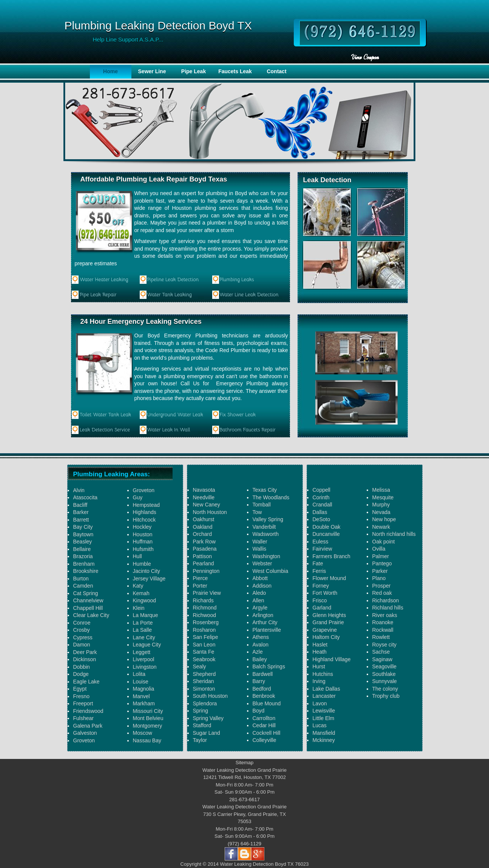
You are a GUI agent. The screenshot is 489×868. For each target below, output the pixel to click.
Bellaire (82, 549)
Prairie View (207, 593)
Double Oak (327, 527)
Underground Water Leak (175, 415)
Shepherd (204, 674)
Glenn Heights (329, 615)
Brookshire (86, 571)
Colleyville (265, 740)
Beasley (83, 542)
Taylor (200, 740)
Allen (258, 600)
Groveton (84, 740)
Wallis (260, 549)
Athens (261, 637)
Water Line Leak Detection (249, 295)
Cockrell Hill (267, 733)
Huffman (143, 542)
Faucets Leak (235, 71)
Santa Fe (204, 652)
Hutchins (323, 674)
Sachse (381, 652)
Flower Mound (329, 578)
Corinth (321, 497)
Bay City (83, 527)
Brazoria (83, 556)
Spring (201, 711)
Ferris (319, 571)
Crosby (82, 630)
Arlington (263, 615)
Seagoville (385, 666)
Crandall (322, 505)
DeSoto (322, 519)
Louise (141, 682)
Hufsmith (143, 549)
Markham (144, 703)
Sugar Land (207, 733)
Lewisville (324, 711)
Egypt (80, 689)
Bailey (260, 659)
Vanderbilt (264, 527)
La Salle (143, 630)
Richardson (386, 600)
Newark (381, 527)
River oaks (385, 615)
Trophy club (386, 696)
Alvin (79, 490)
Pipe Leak (194, 71)
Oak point (384, 542)
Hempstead (147, 505)
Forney (321, 586)
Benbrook (264, 696)
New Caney (207, 505)
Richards (203, 600)
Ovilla (379, 549)
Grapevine (325, 630)
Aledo (259, 593)
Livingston (145, 667)
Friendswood (88, 711)
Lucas (320, 725)
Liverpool (144, 659)
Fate (318, 563)
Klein (139, 608)
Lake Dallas (326, 689)
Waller (260, 542)
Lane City (144, 637)
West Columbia (271, 571)
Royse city (385, 645)
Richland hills (388, 608)
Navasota (204, 490)
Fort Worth (325, 593)
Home (110, 71)
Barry (259, 681)
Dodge (81, 674)
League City (147, 645)
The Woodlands (271, 497)
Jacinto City (147, 571)
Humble (142, 564)
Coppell (322, 490)
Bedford (262, 689)
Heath (320, 652)
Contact (276, 71)
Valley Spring (268, 519)
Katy (138, 586)
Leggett (142, 652)
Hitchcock (144, 520)
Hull (137, 556)
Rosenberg (206, 622)
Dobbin (82, 667)
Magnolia (144, 689)
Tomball (262, 505)
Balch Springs (269, 666)
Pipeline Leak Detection (173, 279)
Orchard (203, 534)
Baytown (83, 534)
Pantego (382, 563)
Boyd (259, 711)
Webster (262, 563)
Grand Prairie (328, 622)
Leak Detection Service (105, 430)
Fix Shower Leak (238, 415)
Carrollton (264, 718)
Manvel (141, 696)
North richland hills (394, 534)
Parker (380, 571)
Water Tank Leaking (169, 295)
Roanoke (383, 622)
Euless (321, 542)
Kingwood (145, 600)
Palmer (381, 556)
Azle (258, 652)
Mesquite (383, 497)
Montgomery (148, 726)
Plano (379, 578)
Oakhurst (204, 519)
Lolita (139, 674)
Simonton (204, 689)
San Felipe (206, 637)
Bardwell (263, 674)
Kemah (141, 593)
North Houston (210, 512)
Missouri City (148, 711)
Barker (81, 512)
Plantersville (267, 630)
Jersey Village (149, 579)
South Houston (211, 696)
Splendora (205, 703)
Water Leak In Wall (169, 430)
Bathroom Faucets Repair (248, 430)
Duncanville (326, 534)
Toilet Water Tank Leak (106, 415)
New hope (384, 519)
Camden (83, 586)
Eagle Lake (86, 682)
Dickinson (85, 659)
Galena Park (88, 726)
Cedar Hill (264, 725)
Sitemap (245, 763)
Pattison (203, 556)
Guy (138, 497)
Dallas (320, 512)
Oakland (203, 527)
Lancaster (324, 696)
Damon (82, 645)
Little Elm (324, 718)
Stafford (202, 725)
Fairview (322, 549)
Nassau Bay (147, 740)
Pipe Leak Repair (98, 295)
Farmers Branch (332, 556)
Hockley (142, 527)
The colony (385, 689)
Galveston (85, 733)
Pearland (204, 563)
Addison (262, 586)
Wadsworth (266, 534)
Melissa (381, 490)
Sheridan (204, 681)
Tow (257, 512)
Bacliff (80, 505)
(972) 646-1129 (244, 844)
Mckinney (324, 740)
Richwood (204, 615)
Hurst (319, 666)
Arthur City (265, 622)
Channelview (88, 600)
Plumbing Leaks (237, 279)
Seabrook (204, 659)
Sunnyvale (385, 681)
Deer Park (85, 652)
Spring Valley (208, 718)
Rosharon (204, 630)
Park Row (204, 542)
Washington (266, 556)
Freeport (83, 703)
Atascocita (86, 497)
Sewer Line (152, 71)
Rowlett (381, 637)
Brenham (84, 564)
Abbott (260, 578)
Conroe (82, 623)
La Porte (143, 623)
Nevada (381, 512)
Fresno (82, 696)
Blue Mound (267, 703)
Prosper (382, 586)
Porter (200, 586)
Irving (319, 681)
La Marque (146, 615)
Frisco (320, 600)
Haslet (320, 645)
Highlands (145, 512)
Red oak (382, 593)
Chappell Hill (88, 608)
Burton (81, 579)
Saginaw (383, 659)
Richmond (205, 608)
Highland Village (332, 659)
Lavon (320, 703)
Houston (143, 534)
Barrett (81, 520)
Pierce (201, 578)
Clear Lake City (91, 615)
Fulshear (83, 718)
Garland (322, 608)
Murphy (381, 505)
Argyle (260, 608)
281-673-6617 (244, 800)
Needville (204, 497)
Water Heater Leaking (104, 279)
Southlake (384, 674)
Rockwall (383, 630)
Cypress (83, 637)
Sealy (200, 666)
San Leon (204, 645)
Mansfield (324, 733)
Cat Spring (86, 593)
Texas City (265, 490)
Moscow (143, 733)
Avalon (261, 645)
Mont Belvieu (148, 718)
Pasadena (205, 549)
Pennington (206, 571)
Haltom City (326, 637)
